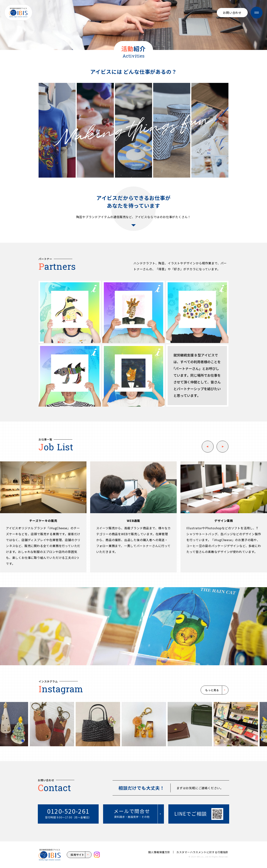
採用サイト (78, 855)
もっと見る (212, 690)
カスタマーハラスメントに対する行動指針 (202, 852)
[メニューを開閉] (257, 13)
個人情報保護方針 (159, 852)
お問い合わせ (232, 13)
